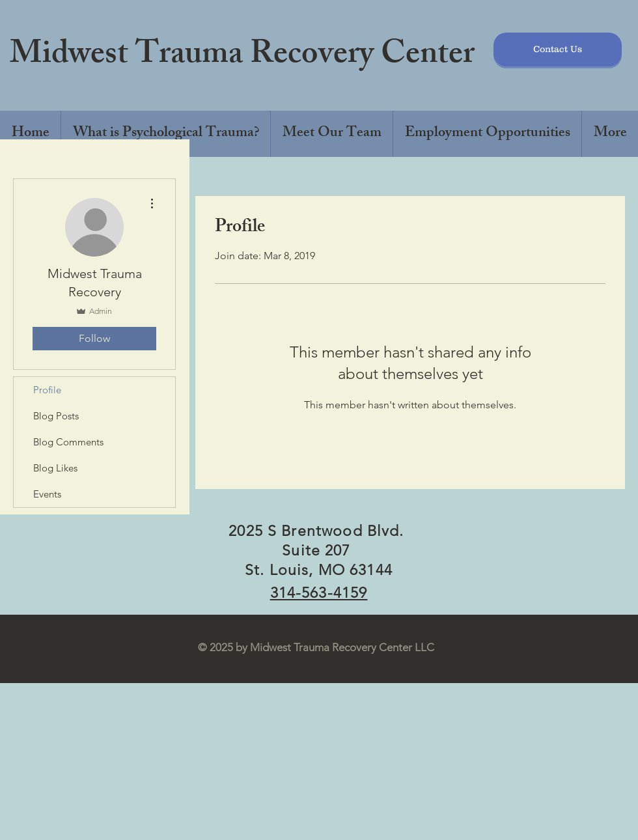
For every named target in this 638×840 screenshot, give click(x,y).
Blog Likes (55, 468)
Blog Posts (56, 416)
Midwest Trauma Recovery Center (242, 57)
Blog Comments (68, 442)
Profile (47, 390)
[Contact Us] (558, 49)
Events (47, 494)
